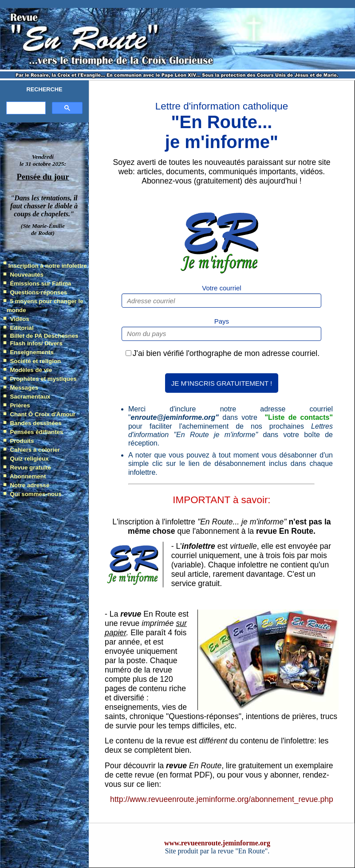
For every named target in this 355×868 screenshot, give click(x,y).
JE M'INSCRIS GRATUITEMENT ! (222, 383)
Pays (222, 321)
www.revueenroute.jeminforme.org (217, 843)
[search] (25, 108)
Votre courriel (221, 288)
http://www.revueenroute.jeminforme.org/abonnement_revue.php (222, 799)
